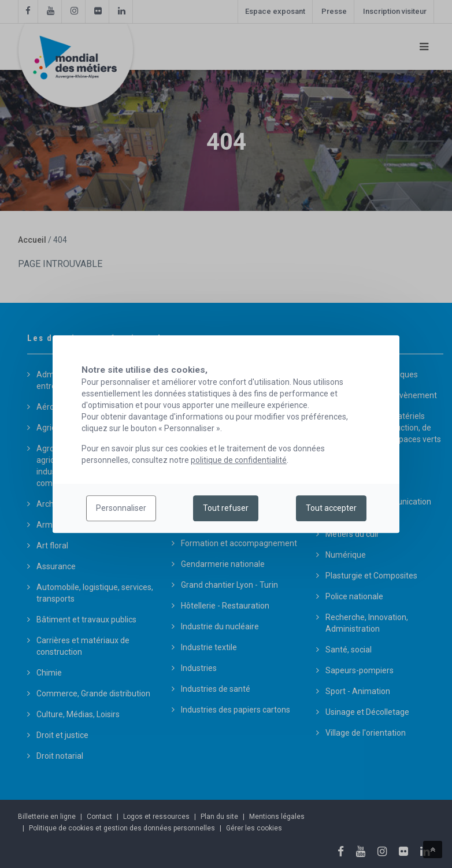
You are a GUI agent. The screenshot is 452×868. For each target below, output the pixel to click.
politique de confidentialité (239, 460)
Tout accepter (331, 509)
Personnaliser (121, 509)
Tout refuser (226, 509)
